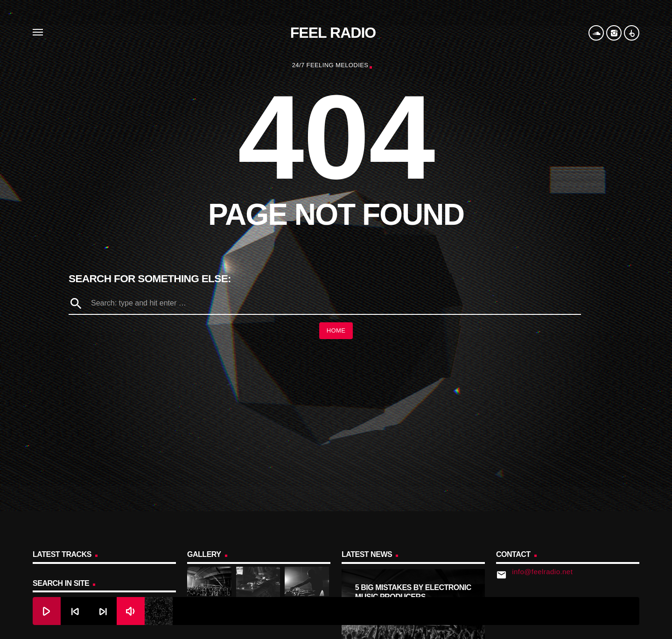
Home (336, 330)
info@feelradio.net (542, 572)
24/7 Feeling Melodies (330, 65)
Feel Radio (333, 33)
